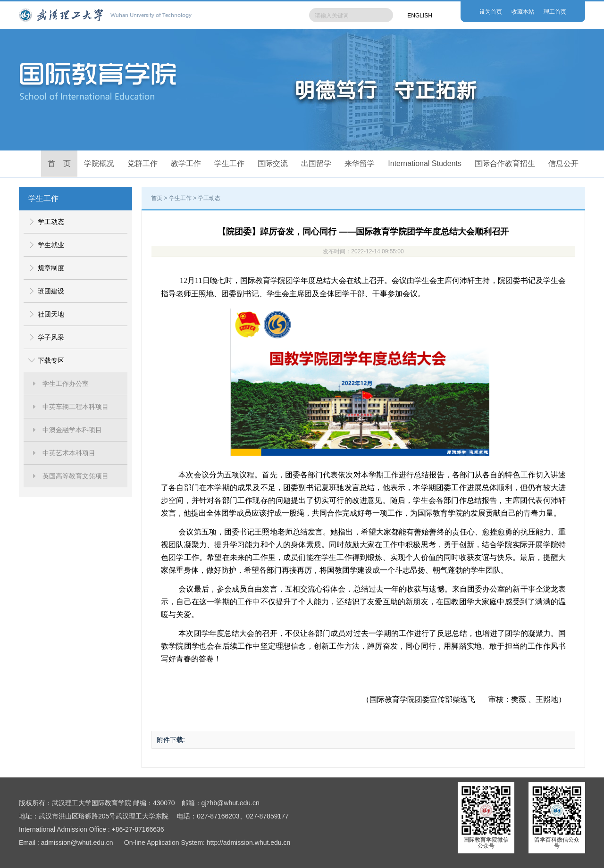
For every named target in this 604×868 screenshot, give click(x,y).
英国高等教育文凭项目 (75, 476)
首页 (157, 198)
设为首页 (491, 12)
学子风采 (51, 337)
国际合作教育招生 (505, 163)
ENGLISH (420, 16)
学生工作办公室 (66, 384)
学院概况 (99, 163)
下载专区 (51, 360)
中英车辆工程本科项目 (75, 407)
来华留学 (360, 163)
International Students (425, 163)
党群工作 (143, 163)
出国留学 (316, 163)
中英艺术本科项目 (69, 453)
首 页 (59, 163)
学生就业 (51, 245)
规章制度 (51, 268)
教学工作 (186, 163)
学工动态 (51, 222)
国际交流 (273, 163)
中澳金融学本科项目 (72, 430)
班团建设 (51, 291)
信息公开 (563, 163)
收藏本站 (523, 12)
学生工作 (229, 163)
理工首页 (555, 12)
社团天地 (51, 314)
